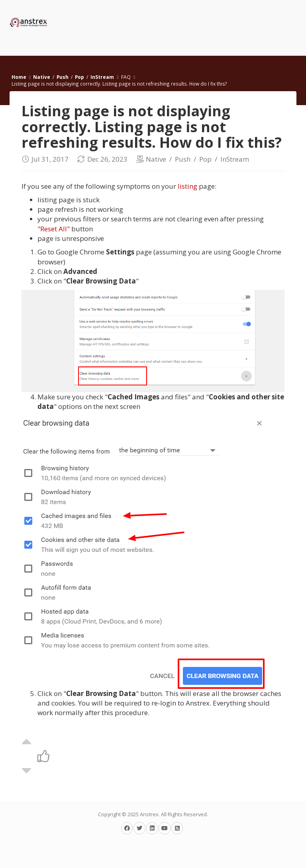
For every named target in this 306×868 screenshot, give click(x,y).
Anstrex (149, 814)
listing (187, 186)
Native (42, 77)
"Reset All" (54, 229)
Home (19, 77)
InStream (102, 77)
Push (63, 77)
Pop (79, 77)
